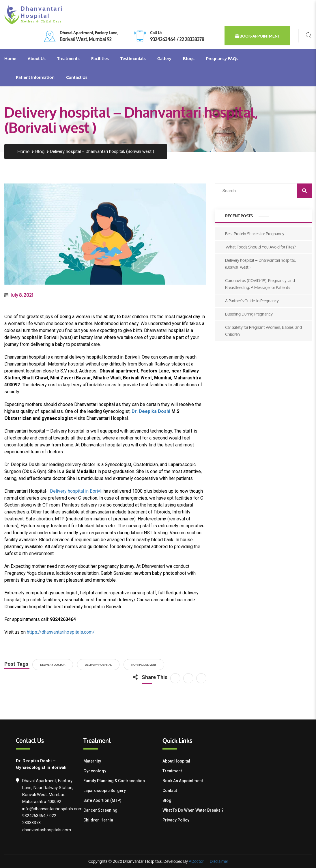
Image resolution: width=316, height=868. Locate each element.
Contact (170, 791)
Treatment (172, 771)
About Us (37, 58)
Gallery (164, 58)
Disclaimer (218, 861)
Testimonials (133, 58)
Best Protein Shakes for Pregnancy (255, 234)
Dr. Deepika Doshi (151, 411)
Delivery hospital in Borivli (76, 491)
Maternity (92, 761)
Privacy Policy (176, 820)
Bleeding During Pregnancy (249, 314)
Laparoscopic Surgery (105, 791)
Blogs (189, 58)
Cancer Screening (100, 810)
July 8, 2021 (19, 295)
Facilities (100, 58)
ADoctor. (197, 861)
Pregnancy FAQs (222, 58)
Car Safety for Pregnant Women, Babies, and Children (263, 331)
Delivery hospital (98, 664)
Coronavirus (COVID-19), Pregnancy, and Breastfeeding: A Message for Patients (260, 284)
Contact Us (77, 77)
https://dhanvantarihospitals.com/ (61, 632)
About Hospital (176, 761)
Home (10, 58)
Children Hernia (98, 820)
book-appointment (257, 36)
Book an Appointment (183, 781)
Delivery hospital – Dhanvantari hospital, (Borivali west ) (260, 264)
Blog (40, 152)
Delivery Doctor (53, 664)
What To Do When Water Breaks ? (193, 810)
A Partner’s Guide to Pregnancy (252, 301)
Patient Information (35, 77)
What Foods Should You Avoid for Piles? (260, 247)
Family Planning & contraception (114, 781)
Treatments (68, 58)
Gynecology (95, 771)
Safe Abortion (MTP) (102, 800)
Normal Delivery (144, 664)
